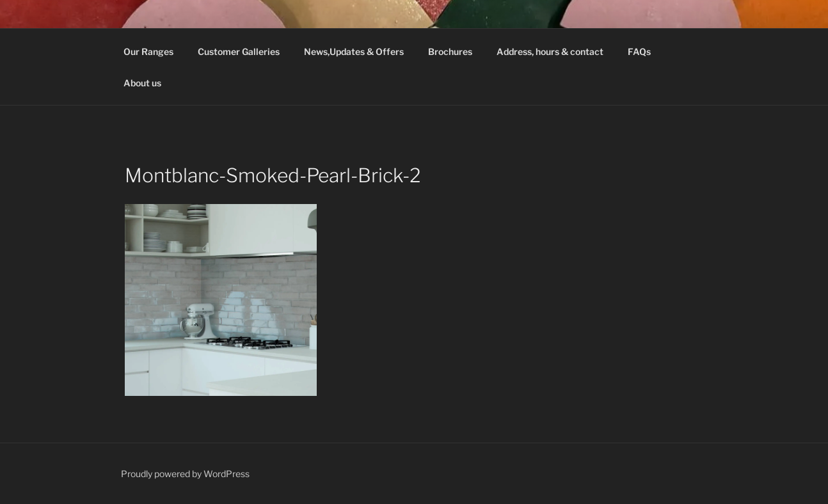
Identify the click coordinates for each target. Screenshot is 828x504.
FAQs (639, 51)
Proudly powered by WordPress (185, 474)
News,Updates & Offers (354, 51)
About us (142, 83)
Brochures (450, 51)
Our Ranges (148, 51)
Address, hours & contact (550, 51)
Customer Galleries (239, 51)
